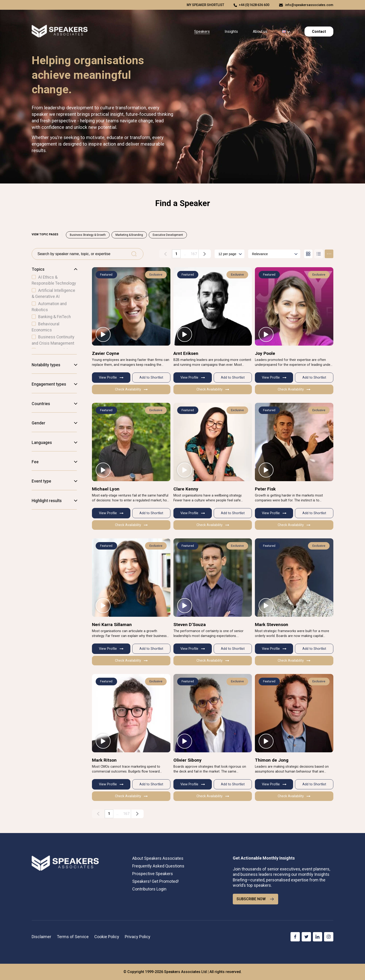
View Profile (111, 378)
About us (260, 32)
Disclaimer (41, 937)
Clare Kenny (186, 489)
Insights (231, 32)
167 (194, 254)
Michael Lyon (106, 489)
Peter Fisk (265, 489)
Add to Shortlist (151, 378)
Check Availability (131, 389)
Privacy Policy (138, 937)
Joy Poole (265, 353)
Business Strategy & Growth (88, 235)
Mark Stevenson (272, 625)
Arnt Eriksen (186, 353)
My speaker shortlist (205, 5)
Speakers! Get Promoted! (155, 881)
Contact (319, 32)
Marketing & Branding (129, 235)
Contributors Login (149, 889)
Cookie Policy (107, 937)
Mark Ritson (104, 760)
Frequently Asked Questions (158, 866)
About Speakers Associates (158, 858)
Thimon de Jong (272, 760)
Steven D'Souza (190, 625)
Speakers (202, 32)
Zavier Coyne (106, 353)
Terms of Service (73, 937)
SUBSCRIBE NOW (255, 899)
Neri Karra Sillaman (112, 625)
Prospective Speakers (153, 874)
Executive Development (168, 235)
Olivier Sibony (188, 760)
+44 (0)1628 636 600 (254, 5)
